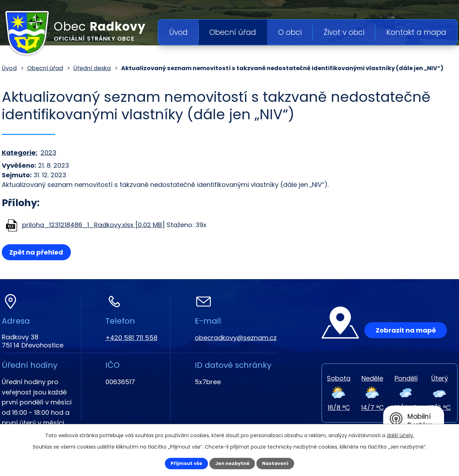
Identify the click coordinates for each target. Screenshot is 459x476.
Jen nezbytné (232, 463)
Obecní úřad (233, 32)
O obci (290, 32)
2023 (48, 153)
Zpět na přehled (38, 252)
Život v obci (344, 32)
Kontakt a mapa (416, 32)
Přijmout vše (180, 463)
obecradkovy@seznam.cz (236, 338)
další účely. (400, 434)
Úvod (178, 32)
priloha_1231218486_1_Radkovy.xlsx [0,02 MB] (93, 225)
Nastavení (282, 463)
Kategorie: (20, 153)
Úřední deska (92, 68)
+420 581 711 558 (131, 338)
